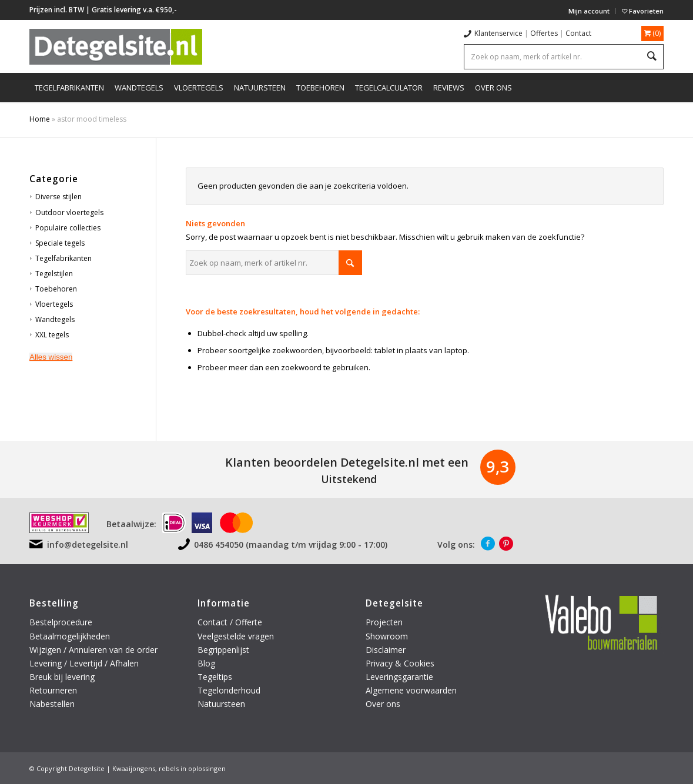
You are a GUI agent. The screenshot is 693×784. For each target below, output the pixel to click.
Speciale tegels (60, 243)
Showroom (387, 636)
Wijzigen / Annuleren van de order (93, 650)
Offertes (544, 33)
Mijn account (589, 11)
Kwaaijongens (134, 768)
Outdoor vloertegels (69, 212)
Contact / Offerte (230, 622)
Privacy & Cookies (400, 663)
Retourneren (54, 690)
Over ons (383, 704)
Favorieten (643, 11)
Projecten (384, 622)
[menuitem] (589, 11)
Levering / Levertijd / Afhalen (84, 663)
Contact (578, 33)
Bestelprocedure (61, 622)
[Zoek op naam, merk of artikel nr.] (274, 263)
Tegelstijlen (54, 274)
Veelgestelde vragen (236, 636)
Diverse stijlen (58, 197)
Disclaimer (386, 650)
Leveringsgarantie (399, 677)
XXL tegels (52, 335)
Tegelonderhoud (229, 690)
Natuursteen (222, 704)
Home (40, 119)
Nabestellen (52, 704)
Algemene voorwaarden (411, 690)
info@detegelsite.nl (88, 545)
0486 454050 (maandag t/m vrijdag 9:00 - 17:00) (291, 545)
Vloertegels (54, 304)
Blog (206, 663)
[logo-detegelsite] (116, 46)
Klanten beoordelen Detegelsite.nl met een (347, 462)
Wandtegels (55, 319)
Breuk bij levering (62, 677)
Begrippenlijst (223, 650)
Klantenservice (498, 33)
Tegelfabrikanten (63, 258)
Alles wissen (51, 357)
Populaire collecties (68, 228)
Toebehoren (56, 289)
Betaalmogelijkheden (70, 636)
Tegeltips (215, 677)
